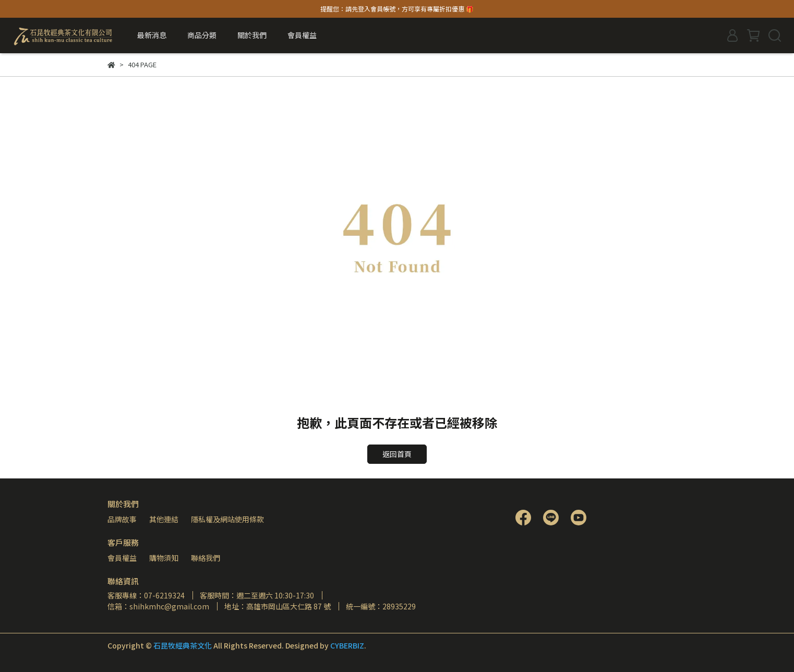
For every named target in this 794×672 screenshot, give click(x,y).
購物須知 (164, 558)
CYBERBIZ (347, 645)
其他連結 (164, 519)
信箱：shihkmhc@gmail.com (158, 606)
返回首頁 (397, 454)
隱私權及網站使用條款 (227, 519)
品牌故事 (122, 519)
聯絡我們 (206, 558)
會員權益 (122, 558)
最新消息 (152, 35)
